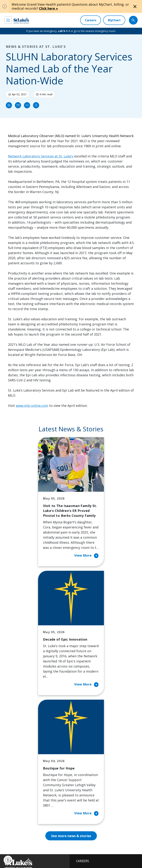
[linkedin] (30, 833)
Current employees (107, 833)
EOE (7, 853)
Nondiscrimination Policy (34, 857)
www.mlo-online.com (32, 406)
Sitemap (32, 862)
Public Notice (56, 853)
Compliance (56, 857)
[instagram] (19, 833)
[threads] (41, 834)
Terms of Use (12, 857)
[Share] (36, 105)
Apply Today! (106, 818)
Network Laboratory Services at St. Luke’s (41, 156)
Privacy (16, 853)
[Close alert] (135, 7)
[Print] (9, 105)
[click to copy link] (27, 105)
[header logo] (21, 20)
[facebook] (7, 833)
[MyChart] (114, 20)
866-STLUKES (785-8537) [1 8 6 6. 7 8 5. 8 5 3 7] (34, 760)
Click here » (48, 8)
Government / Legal (15, 862)
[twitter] (53, 833)
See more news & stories (71, 722)
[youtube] (64, 833)
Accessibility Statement (34, 853)
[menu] (8, 20)
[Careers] (91, 20)
